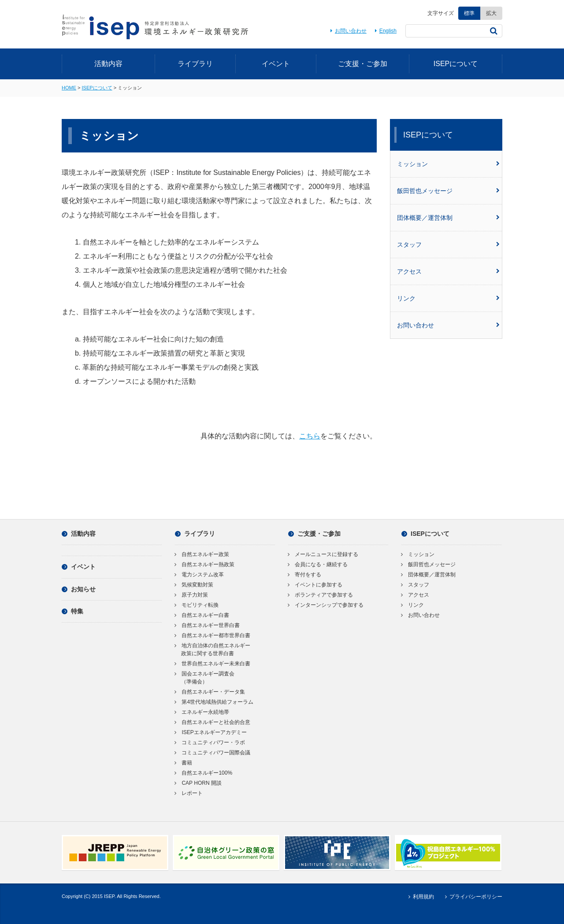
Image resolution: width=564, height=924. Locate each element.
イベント (276, 64)
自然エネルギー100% (204, 773)
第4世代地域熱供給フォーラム (214, 702)
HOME (69, 88)
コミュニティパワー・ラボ (210, 742)
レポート (189, 793)
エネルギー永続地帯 (202, 712)
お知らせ (79, 589)
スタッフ (448, 245)
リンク (448, 298)
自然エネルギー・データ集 (210, 692)
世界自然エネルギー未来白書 (213, 664)
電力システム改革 (199, 575)
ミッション (448, 164)
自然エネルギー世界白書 (207, 625)
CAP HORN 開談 (198, 783)
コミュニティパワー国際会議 (213, 753)
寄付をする (305, 575)
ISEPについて (456, 64)
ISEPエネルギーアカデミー (211, 732)
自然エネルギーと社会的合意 (213, 722)
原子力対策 (191, 595)
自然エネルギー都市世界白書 (213, 635)
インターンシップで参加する (326, 605)
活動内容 (108, 64)
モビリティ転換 (197, 605)
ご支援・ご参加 (363, 64)
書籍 (184, 763)
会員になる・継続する (318, 564)
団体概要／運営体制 (448, 218)
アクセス (448, 271)
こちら (310, 436)
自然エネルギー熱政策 (205, 564)
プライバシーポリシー (473, 897)
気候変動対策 (194, 585)
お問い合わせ (347, 31)
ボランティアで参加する (321, 595)
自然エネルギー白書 (202, 615)
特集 (72, 611)
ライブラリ (195, 64)
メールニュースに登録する (323, 554)
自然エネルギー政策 (202, 554)
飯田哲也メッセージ (448, 191)
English (384, 31)
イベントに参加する (315, 585)
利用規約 (420, 897)
